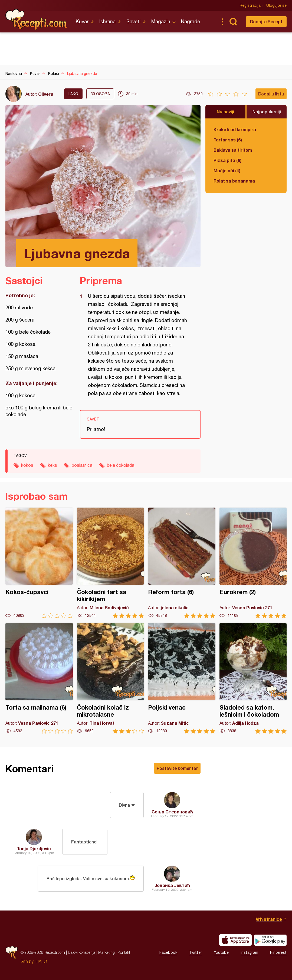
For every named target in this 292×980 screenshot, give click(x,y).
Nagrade (191, 21)
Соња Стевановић (172, 812)
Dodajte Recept (266, 21)
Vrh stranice (269, 919)
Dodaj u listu (271, 94)
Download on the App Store (235, 940)
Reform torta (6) (182, 563)
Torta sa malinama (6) (39, 678)
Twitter (196, 952)
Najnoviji (225, 112)
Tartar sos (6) (228, 140)
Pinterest (278, 952)
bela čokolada (121, 465)
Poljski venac (182, 678)
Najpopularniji (267, 112)
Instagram (249, 952)
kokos (27, 465)
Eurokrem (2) (253, 563)
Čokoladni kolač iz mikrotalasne (111, 678)
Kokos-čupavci (39, 563)
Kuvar (82, 21)
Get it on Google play (270, 940)
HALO (41, 961)
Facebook (168, 952)
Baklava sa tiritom (233, 150)
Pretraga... (233, 22)
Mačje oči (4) (227, 170)
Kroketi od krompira (235, 129)
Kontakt (124, 952)
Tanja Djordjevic (34, 848)
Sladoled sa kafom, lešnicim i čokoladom (253, 678)
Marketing (106, 952)
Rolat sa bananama (234, 181)
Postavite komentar (177, 768)
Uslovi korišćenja (82, 952)
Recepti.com (37, 19)
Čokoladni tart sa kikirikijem (111, 563)
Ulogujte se (276, 5)
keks (53, 465)
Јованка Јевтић (172, 885)
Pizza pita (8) (227, 160)
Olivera (46, 94)
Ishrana (107, 21)
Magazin (161, 21)
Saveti (133, 21)
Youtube (221, 952)
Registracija (250, 5)
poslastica (82, 465)
